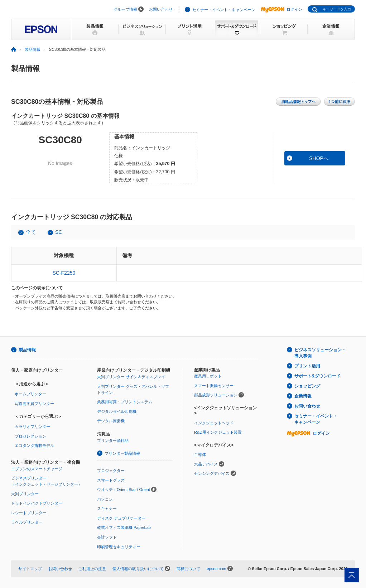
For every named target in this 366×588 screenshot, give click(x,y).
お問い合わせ (161, 9)
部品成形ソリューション (216, 395)
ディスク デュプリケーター (121, 518)
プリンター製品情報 (122, 453)
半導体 (200, 454)
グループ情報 (125, 9)
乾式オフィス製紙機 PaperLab (124, 527)
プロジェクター (111, 471)
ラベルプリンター (27, 522)
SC (59, 232)
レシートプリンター (29, 513)
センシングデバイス (212, 473)
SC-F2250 (64, 273)
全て (31, 232)
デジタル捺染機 (111, 421)
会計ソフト (107, 537)
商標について (188, 569)
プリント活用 (307, 366)
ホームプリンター (30, 394)
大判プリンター (25, 494)
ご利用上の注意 (92, 569)
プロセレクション (30, 436)
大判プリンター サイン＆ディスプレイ (131, 377)
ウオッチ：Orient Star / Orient (124, 490)
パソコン (105, 499)
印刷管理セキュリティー (119, 547)
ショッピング (307, 386)
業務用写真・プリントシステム (125, 402)
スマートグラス (111, 480)
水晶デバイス (206, 464)
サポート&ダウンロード (317, 376)
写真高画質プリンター (34, 404)
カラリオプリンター (32, 426)
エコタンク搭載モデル (34, 445)
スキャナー (107, 509)
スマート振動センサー (214, 386)
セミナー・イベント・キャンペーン (224, 10)
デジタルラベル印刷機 (117, 411)
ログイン (281, 9)
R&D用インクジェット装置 (218, 432)
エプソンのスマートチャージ (37, 469)
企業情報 (303, 396)
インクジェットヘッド (214, 423)
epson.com (216, 569)
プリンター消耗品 (113, 440)
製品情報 (33, 49)
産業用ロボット (208, 376)
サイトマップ (30, 569)
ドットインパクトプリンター (37, 503)
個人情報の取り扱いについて (138, 569)
